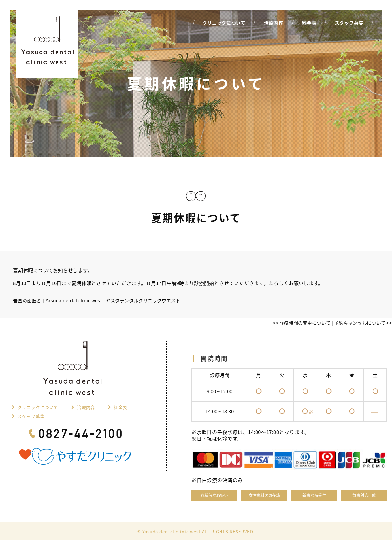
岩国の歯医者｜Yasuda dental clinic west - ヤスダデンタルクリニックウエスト (97, 300)
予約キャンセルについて (363, 323)
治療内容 (86, 407)
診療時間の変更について (302, 323)
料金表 (121, 407)
